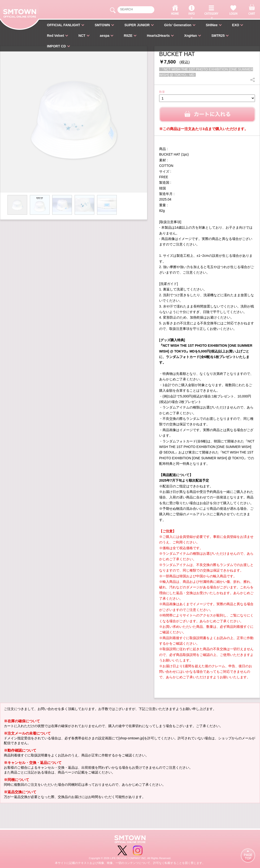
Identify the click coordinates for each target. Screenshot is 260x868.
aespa (105, 36)
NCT (82, 36)
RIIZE (128, 36)
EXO (236, 25)
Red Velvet (55, 36)
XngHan (191, 36)
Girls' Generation (178, 25)
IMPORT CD (56, 46)
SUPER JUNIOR (137, 25)
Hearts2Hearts (158, 36)
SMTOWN (102, 25)
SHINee (212, 25)
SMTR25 (218, 36)
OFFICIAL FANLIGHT (64, 25)
